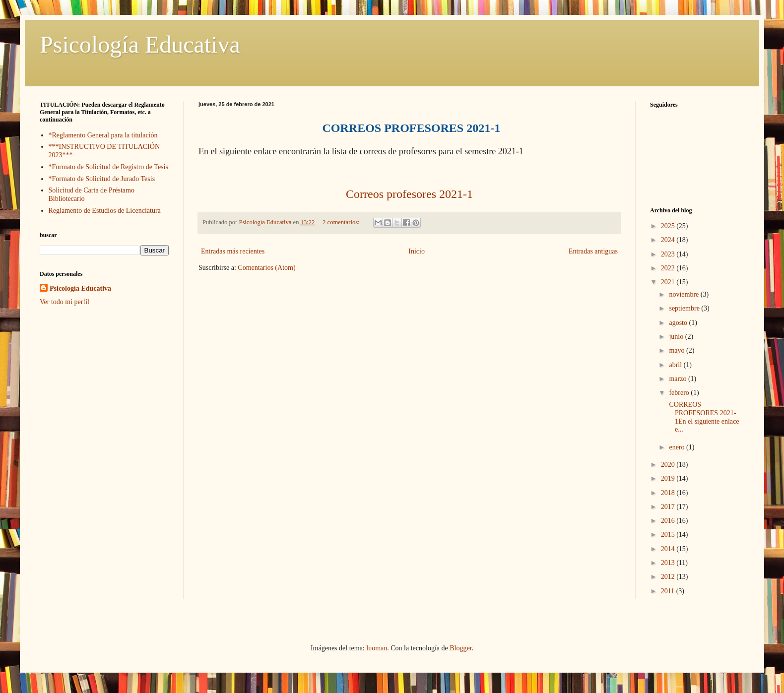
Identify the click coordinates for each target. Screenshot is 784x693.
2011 (669, 591)
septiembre (685, 308)
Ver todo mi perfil (65, 302)
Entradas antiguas (593, 251)
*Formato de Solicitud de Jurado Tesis (102, 179)
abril (676, 365)
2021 (669, 282)
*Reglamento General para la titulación (103, 135)
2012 (669, 577)
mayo (678, 350)
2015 (669, 535)
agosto (679, 323)
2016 (669, 521)
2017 (669, 507)
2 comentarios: (342, 222)
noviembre (685, 294)
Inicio (417, 251)
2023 (669, 254)
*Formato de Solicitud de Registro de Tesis (108, 167)
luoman (377, 648)
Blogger (460, 648)
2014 (669, 549)
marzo (678, 379)
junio (677, 337)
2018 (669, 493)
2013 (669, 563)
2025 (669, 226)
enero (678, 447)
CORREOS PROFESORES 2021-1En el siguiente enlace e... (703, 417)
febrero (680, 393)
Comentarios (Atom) (266, 268)
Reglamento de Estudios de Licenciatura (105, 211)
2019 (669, 478)
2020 (669, 465)
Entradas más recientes (233, 251)
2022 (669, 268)
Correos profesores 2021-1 (409, 194)
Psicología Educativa (140, 44)
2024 (669, 240)
